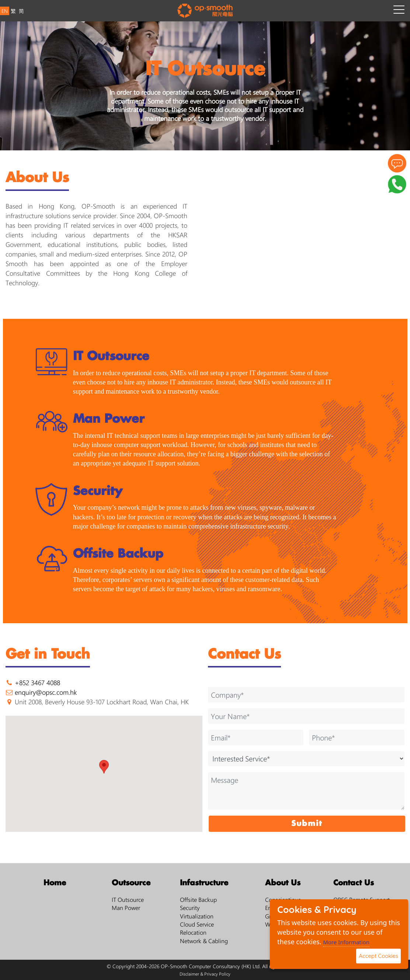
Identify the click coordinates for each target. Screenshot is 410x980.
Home (55, 883)
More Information (346, 942)
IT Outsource (128, 899)
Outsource (131, 883)
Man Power (126, 908)
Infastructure (204, 883)
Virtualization (197, 916)
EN (5, 11)
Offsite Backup (198, 899)
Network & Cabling (204, 941)
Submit (307, 824)
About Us (283, 883)
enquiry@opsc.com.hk (46, 692)
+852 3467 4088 (37, 683)
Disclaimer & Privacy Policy (205, 974)
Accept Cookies (378, 956)
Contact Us (354, 883)
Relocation (193, 932)
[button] (104, 767)
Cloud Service (197, 924)
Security (190, 908)
